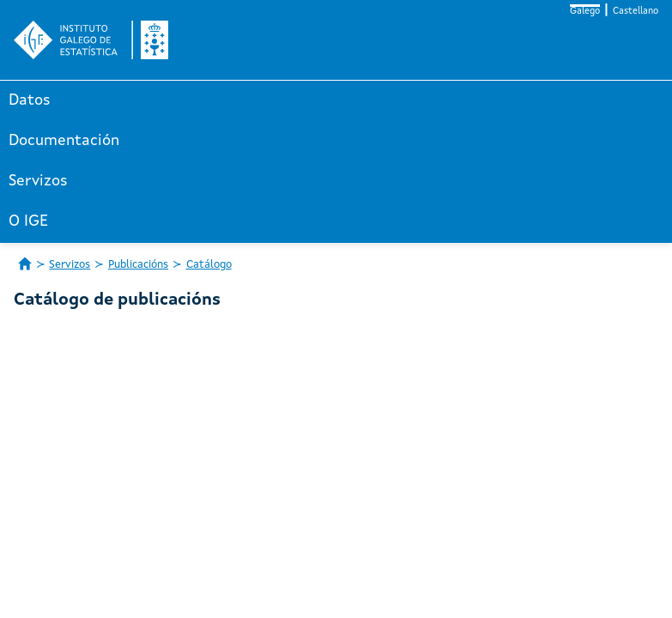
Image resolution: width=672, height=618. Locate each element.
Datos (30, 100)
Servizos (38, 181)
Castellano (636, 12)
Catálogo (209, 265)
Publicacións (138, 265)
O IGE (28, 221)
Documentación (64, 141)
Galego (585, 12)
